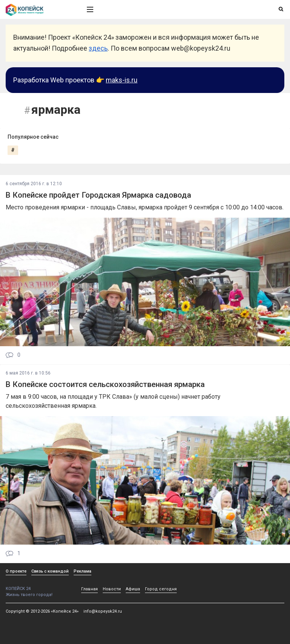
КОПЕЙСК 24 (38, 586)
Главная (89, 589)
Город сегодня (161, 589)
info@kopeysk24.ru (103, 611)
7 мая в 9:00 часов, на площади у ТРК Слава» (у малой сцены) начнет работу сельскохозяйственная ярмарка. (113, 401)
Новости (112, 589)
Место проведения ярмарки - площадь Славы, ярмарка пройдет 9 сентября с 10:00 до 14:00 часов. (145, 207)
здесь (98, 48)
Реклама (83, 571)
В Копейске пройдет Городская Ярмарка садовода (98, 195)
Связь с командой (50, 571)
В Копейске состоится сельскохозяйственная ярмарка (105, 384)
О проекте (16, 571)
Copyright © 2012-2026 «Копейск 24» (42, 611)
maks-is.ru (122, 80)
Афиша (133, 589)
